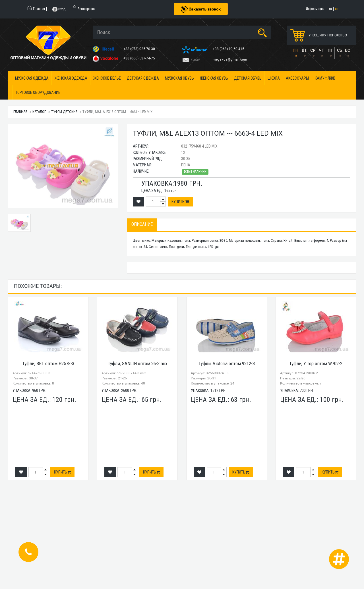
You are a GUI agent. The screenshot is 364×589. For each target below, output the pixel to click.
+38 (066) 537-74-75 (140, 58)
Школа (274, 78)
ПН (295, 50)
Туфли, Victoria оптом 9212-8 (227, 363)
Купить (180, 202)
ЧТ (321, 50)
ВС (348, 50)
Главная (20, 112)
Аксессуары (297, 78)
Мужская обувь (179, 78)
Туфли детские (64, 112)
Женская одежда (71, 78)
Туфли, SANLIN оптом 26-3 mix (137, 363)
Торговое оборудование (38, 92)
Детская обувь (248, 78)
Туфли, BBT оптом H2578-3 (48, 363)
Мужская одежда (32, 78)
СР (313, 50)
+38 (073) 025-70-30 (140, 49)
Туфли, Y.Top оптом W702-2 (316, 363)
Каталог (39, 112)
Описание (142, 224)
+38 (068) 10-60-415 (229, 49)
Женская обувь (214, 78)
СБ (340, 50)
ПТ (330, 50)
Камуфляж (325, 78)
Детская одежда (143, 78)
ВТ (304, 50)
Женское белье (107, 78)
